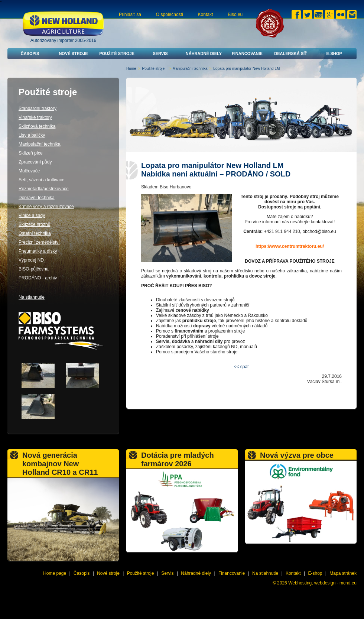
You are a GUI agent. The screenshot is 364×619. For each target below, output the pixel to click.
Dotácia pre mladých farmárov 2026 (178, 459)
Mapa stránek (343, 573)
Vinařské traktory (35, 117)
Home (131, 69)
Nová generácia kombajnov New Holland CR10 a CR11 (60, 464)
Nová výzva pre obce (297, 455)
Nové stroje (73, 54)
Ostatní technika (35, 233)
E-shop (334, 54)
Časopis (30, 54)
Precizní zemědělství (39, 242)
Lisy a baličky (32, 135)
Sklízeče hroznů (34, 224)
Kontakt (206, 14)
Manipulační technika (190, 69)
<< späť (241, 367)
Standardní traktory (38, 108)
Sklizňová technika (37, 126)
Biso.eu (235, 14)
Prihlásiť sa (130, 14)
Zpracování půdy (35, 162)
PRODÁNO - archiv (38, 278)
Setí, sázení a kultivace (41, 180)
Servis (160, 54)
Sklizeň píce (31, 153)
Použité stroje (117, 54)
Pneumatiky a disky (38, 251)
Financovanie (247, 54)
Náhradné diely (204, 54)
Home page (55, 573)
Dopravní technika (37, 198)
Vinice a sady (32, 215)
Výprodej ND (31, 260)
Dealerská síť (291, 54)
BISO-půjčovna (34, 269)
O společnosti (170, 14)
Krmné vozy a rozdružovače (46, 207)
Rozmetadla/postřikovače (44, 189)
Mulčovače (29, 171)
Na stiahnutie (32, 297)
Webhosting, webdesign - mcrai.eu (322, 583)
